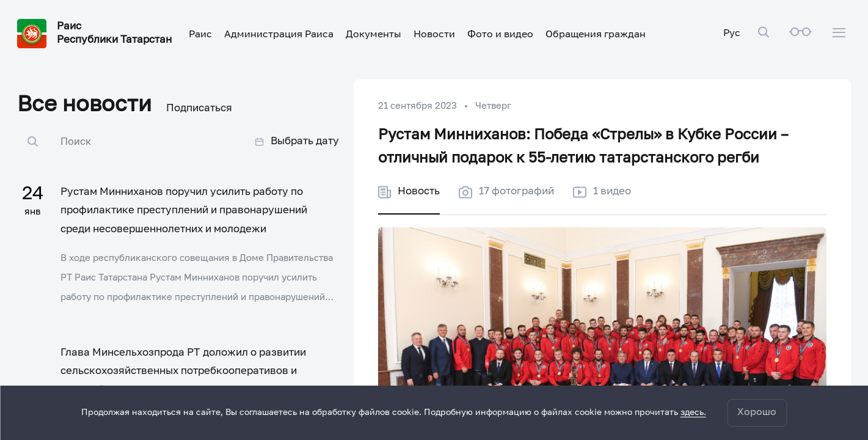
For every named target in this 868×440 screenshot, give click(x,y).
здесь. (693, 413)
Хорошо (757, 413)
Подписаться (199, 108)
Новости (434, 35)
